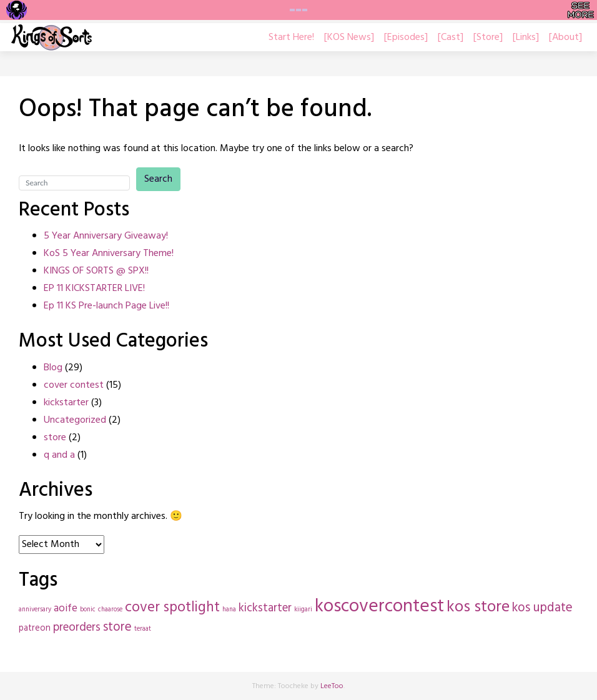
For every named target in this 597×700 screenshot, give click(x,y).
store (55, 438)
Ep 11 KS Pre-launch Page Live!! (106, 306)
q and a (59, 455)
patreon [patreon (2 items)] (35, 629)
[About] (565, 37)
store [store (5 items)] (117, 627)
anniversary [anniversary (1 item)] (35, 610)
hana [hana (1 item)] (229, 610)
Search (158, 179)
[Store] (488, 37)
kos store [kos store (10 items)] (478, 607)
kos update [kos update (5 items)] (542, 608)
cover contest (74, 385)
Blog (53, 368)
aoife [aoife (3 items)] (66, 609)
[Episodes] (406, 37)
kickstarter (66, 403)
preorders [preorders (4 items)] (77, 628)
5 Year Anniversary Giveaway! (106, 236)
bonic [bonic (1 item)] (88, 610)
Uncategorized (75, 420)
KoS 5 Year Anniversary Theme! (109, 254)
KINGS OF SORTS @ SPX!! (96, 271)
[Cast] (451, 37)
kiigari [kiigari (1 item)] (303, 610)
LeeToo (332, 686)
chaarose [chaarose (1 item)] (110, 610)
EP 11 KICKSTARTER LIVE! (94, 288)
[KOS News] (349, 37)
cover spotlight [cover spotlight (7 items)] (172, 608)
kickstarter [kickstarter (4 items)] (265, 608)
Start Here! (291, 37)
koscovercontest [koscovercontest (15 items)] (379, 607)
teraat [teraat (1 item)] (143, 629)
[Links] (526, 37)
